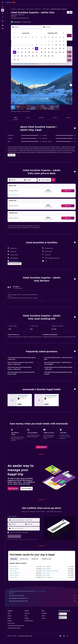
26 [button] (26, 56)
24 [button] (18, 56)
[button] (3, 2)
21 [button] (33, 52)
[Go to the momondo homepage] (10, 2)
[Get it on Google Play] (63, 614)
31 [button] (18, 60)
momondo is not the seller (42, 596)
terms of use (27, 539)
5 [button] (26, 45)
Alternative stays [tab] (24, 559)
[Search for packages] (3, 17)
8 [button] (37, 45)
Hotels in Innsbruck (14, 569)
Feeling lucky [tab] (35, 559)
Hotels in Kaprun (14, 577)
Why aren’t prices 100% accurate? (42, 601)
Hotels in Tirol (38, 9)
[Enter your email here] (25, 529)
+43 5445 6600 (15, 20)
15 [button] (37, 49)
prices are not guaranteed (41, 591)
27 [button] (29, 56)
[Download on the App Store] (63, 618)
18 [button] (22, 52)
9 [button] (15, 49)
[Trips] (3, 21)
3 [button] (18, 45)
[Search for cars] (3, 13)
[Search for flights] (3, 7)
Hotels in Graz (13, 571)
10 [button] (18, 49)
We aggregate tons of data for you (42, 598)
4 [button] (22, 45)
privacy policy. (35, 539)
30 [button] (15, 60)
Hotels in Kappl (46, 9)
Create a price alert (64, 437)
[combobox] (25, 520)
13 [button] (29, 49)
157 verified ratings (25, 22)
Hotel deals (13, 9)
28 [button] (33, 56)
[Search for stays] (3, 10)
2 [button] (15, 45)
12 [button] (26, 49)
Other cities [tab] (14, 559)
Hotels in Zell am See (15, 573)
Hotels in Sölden (46, 575)
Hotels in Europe (21, 9)
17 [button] (18, 52)
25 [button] (22, 56)
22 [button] (36, 52)
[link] (42, 447)
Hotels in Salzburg (46, 567)
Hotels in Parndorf (14, 575)
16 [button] (15, 52)
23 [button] (15, 56)
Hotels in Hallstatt (46, 569)
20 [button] (29, 52)
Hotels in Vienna (14, 567)
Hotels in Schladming (47, 577)
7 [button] (33, 45)
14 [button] (33, 49)
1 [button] (36, 41)
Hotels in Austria (30, 9)
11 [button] (22, 49)
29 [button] (36, 56)
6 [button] (29, 45)
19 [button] (26, 52)
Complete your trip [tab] (46, 559)
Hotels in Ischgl (46, 573)
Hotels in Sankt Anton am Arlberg (50, 571)
